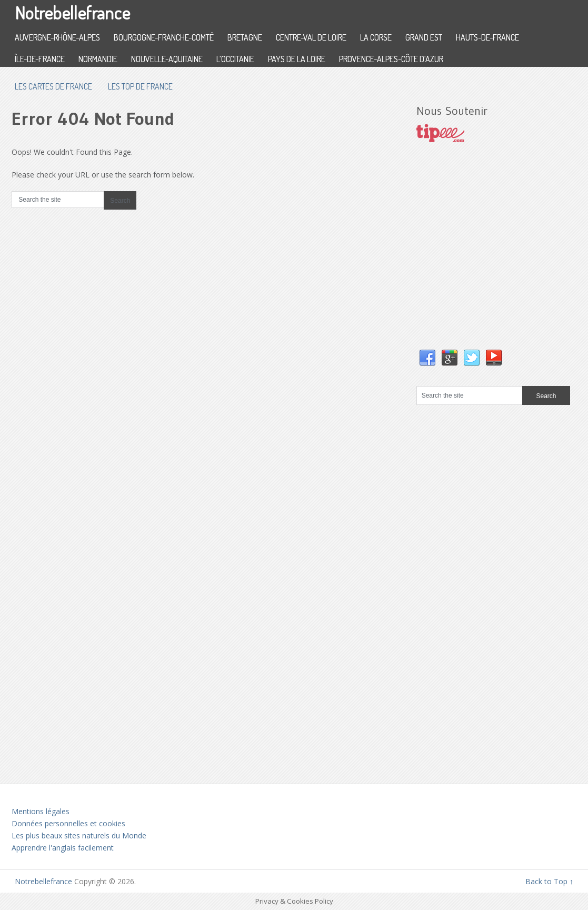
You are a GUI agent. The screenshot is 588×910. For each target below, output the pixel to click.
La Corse (376, 37)
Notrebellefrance (72, 12)
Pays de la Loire (297, 59)
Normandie (98, 59)
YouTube (494, 358)
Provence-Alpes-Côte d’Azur (391, 59)
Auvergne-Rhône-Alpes (57, 37)
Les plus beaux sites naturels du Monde (79, 835)
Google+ (450, 358)
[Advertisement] (495, 256)
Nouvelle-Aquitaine (167, 59)
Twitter (472, 358)
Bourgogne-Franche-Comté (164, 37)
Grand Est (424, 37)
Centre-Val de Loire (311, 37)
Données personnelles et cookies (68, 823)
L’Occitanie (235, 59)
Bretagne (245, 37)
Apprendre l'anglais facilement (63, 848)
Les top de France (140, 86)
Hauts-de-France (487, 37)
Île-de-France (40, 59)
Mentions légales (41, 811)
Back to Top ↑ (549, 881)
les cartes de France (53, 86)
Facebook (427, 358)
